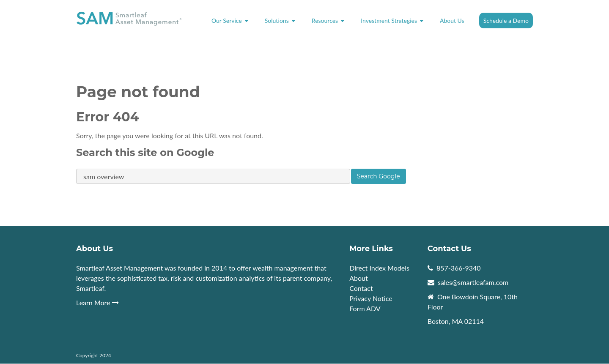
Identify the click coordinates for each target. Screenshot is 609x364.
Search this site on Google (145, 152)
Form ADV (365, 308)
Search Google (379, 176)
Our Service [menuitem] (227, 21)
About (359, 278)
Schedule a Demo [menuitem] (506, 21)
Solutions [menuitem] (277, 21)
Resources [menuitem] (325, 21)
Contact (361, 288)
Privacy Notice (371, 298)
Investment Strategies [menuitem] (389, 21)
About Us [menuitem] (452, 21)
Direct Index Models (379, 268)
